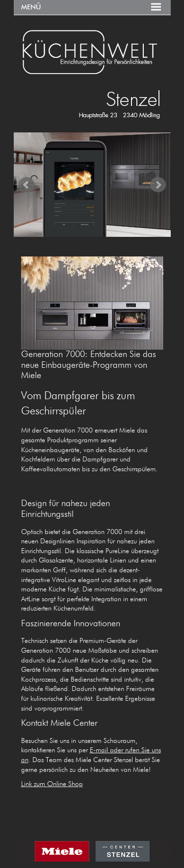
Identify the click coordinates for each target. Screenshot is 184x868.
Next (158, 185)
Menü (31, 7)
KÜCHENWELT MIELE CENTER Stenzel (92, 50)
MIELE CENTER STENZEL (92, 855)
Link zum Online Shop (52, 784)
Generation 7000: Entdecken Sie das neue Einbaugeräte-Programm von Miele (89, 365)
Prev (26, 185)
